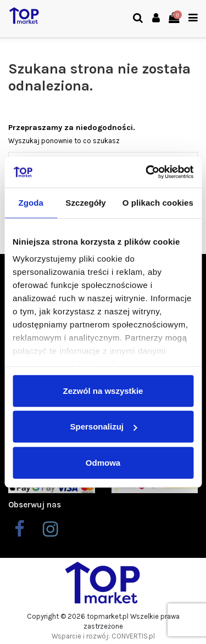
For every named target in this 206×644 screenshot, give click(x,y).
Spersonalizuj (103, 426)
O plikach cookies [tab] (158, 202)
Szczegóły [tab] (85, 202)
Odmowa (103, 462)
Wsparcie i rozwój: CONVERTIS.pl (103, 636)
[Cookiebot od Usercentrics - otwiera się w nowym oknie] (147, 172)
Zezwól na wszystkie (103, 390)
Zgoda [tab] (31, 202)
